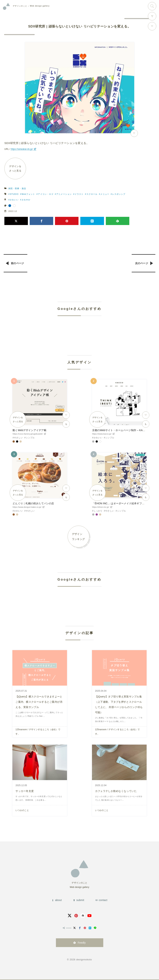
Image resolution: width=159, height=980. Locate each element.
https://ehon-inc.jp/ (101, 507)
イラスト (79, 194)
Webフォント (28, 194)
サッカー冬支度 (25, 791)
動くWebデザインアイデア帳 (29, 430)
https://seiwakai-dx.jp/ (22, 149)
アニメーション (64, 194)
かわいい (14, 200)
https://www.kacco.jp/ (102, 434)
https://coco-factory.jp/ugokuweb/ (28, 434)
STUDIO (14, 194)
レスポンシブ (119, 194)
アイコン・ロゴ (46, 194)
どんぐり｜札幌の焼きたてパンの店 (33, 504)
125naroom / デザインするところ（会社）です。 (38, 731)
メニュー (105, 194)
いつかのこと (22, 810)
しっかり (98, 511)
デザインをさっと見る (15, 169)
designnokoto (84, 959)
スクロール (92, 194)
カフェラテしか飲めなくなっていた (116, 791)
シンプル (30, 438)
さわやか (26, 200)
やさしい (18, 438)
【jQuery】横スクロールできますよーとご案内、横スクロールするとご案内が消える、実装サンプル (39, 702)
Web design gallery (31, 6)
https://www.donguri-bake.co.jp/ (27, 507)
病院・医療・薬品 (17, 189)
